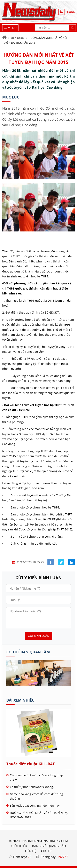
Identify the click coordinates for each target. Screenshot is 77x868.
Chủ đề (47, 851)
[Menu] (10, 28)
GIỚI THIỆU (19, 846)
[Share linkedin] (72, 562)
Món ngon (17, 38)
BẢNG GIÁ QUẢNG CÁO (49, 846)
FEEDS (71, 12)
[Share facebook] (51, 562)
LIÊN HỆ (31, 851)
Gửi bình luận (39, 636)
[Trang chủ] (4, 37)
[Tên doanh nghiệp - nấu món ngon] (38, 684)
